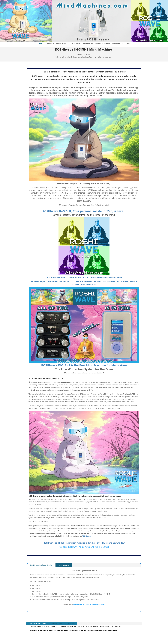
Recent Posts (57, 623)
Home (41, 44)
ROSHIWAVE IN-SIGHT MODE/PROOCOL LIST (89, 605)
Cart (128, 44)
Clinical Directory (102, 44)
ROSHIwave (86, 536)
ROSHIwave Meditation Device (41, 565)
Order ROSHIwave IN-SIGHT (58, 44)
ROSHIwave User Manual (82, 44)
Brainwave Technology (38, 623)
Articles (71, 623)
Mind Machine (64, 565)
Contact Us (117, 44)
